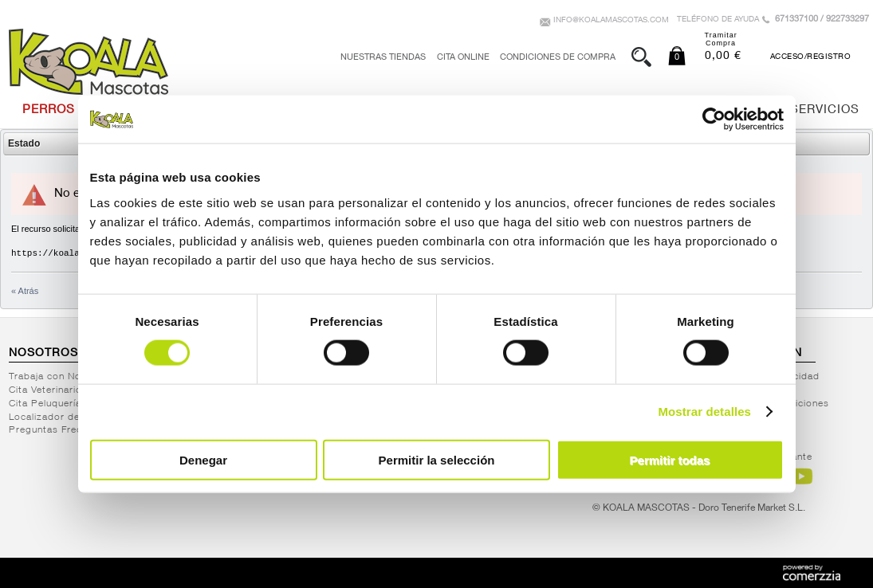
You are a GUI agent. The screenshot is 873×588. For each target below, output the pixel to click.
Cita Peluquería (45, 404)
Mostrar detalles (704, 412)
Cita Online (463, 58)
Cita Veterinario (45, 390)
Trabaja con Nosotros (61, 377)
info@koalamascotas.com (611, 21)
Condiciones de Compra (558, 58)
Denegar (203, 459)
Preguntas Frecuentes (61, 430)
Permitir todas (670, 459)
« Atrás (25, 291)
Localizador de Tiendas (65, 417)
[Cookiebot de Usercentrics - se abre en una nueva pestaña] (714, 120)
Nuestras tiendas (383, 58)
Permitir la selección (437, 459)
